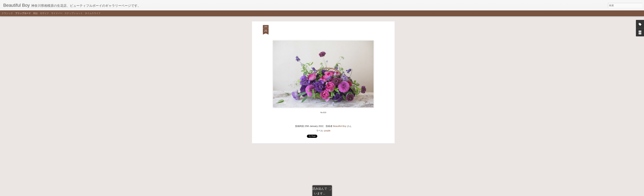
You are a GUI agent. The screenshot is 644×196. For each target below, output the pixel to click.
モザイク (44, 13)
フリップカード (23, 13)
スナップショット (74, 13)
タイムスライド (93, 13)
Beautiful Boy (340, 64)
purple (327, 69)
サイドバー (57, 13)
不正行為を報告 (338, 194)
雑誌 (35, 13)
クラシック (7, 13)
